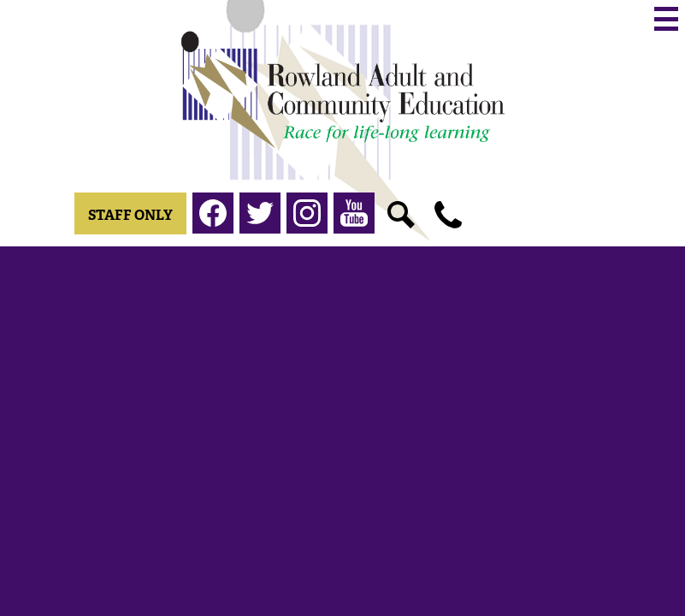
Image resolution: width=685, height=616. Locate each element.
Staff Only (130, 215)
